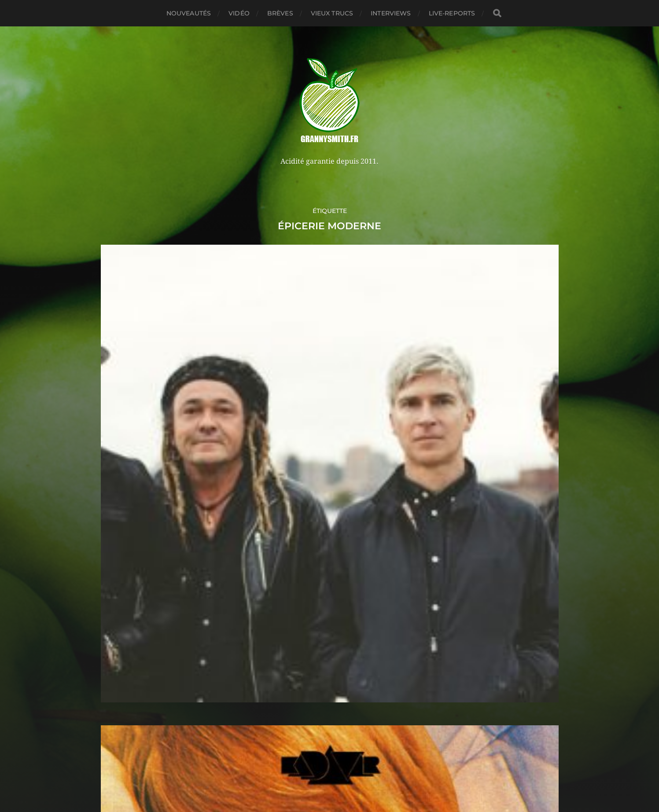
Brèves (280, 13)
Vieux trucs (332, 13)
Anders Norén (349, 774)
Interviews (391, 13)
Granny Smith (346, 753)
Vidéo (239, 13)
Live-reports (452, 13)
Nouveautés (189, 13)
